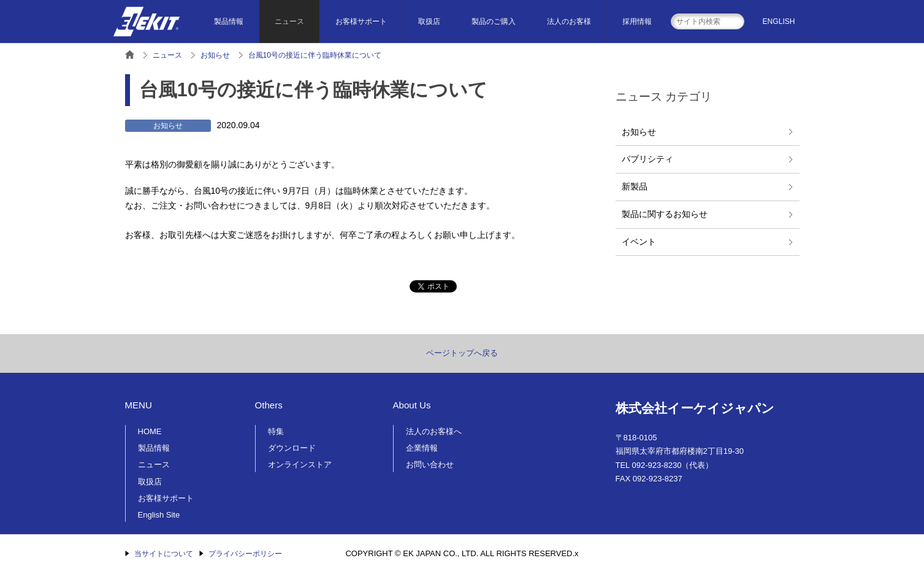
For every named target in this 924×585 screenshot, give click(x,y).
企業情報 (422, 448)
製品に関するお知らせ (665, 214)
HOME (150, 431)
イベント (639, 242)
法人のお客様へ (434, 431)
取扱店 (429, 21)
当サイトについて (164, 554)
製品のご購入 (494, 21)
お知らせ (639, 132)
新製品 (635, 186)
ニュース (289, 21)
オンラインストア (300, 465)
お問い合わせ (430, 465)
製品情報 (229, 21)
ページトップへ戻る (462, 353)
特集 (276, 431)
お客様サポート (361, 21)
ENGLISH (779, 21)
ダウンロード (292, 448)
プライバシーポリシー (245, 554)
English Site (159, 515)
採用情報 (637, 21)
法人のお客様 (569, 21)
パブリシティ (647, 159)
